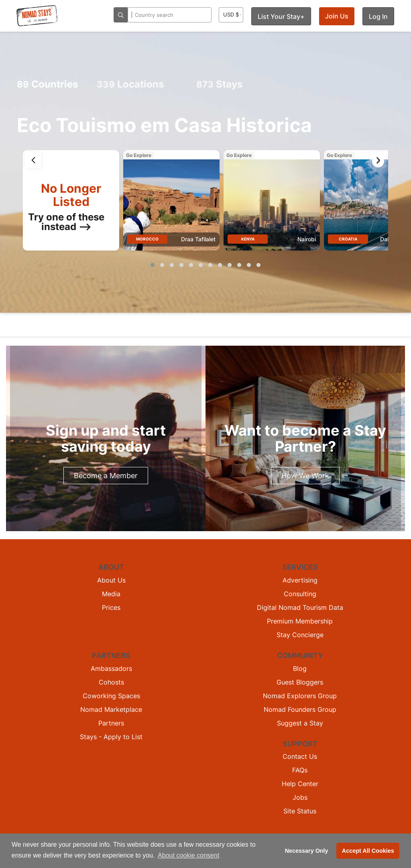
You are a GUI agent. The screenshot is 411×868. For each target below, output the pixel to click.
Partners (111, 723)
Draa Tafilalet (198, 239)
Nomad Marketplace (111, 709)
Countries (47, 84)
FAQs (300, 770)
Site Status (300, 811)
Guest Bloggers (300, 682)
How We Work (305, 476)
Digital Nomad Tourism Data (300, 607)
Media (111, 594)
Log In (378, 16)
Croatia (348, 239)
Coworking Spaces (111, 696)
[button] (153, 265)
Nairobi (307, 239)
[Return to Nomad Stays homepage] (37, 16)
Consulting (300, 594)
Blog (300, 668)
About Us (111, 580)
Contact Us (300, 756)
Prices (111, 607)
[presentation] (33, 160)
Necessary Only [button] (307, 851)
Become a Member (106, 476)
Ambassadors (111, 668)
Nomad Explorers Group (300, 696)
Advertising (300, 580)
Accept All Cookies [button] (368, 851)
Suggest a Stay (300, 723)
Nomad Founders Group (300, 709)
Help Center (300, 784)
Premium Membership (300, 621)
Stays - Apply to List (111, 737)
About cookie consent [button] (188, 855)
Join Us (337, 16)
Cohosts (111, 682)
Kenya (248, 239)
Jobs (300, 797)
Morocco (147, 239)
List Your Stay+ (281, 16)
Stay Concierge (300, 635)
